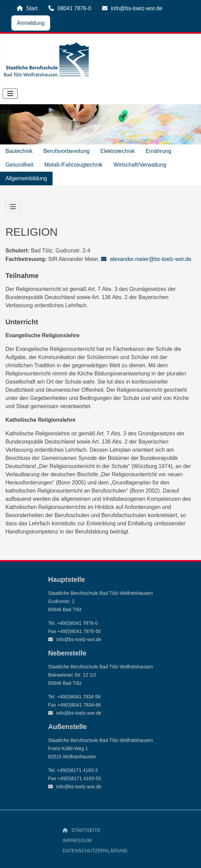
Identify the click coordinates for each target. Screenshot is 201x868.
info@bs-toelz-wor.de (137, 8)
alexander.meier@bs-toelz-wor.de (151, 259)
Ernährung (159, 151)
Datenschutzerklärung (95, 851)
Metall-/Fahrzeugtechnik (74, 165)
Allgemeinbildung (26, 178)
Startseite (86, 830)
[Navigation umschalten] (10, 94)
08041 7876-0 (74, 8)
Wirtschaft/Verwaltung (140, 165)
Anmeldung (31, 23)
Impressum (77, 840)
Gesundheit (19, 165)
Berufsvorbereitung (66, 151)
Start (32, 8)
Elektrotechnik (118, 151)
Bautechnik (19, 151)
